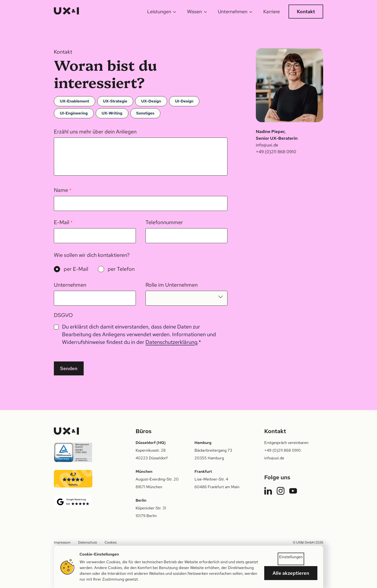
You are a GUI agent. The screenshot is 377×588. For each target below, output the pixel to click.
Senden (69, 368)
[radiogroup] (94, 269)
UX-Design (151, 101)
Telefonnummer (164, 222)
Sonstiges (145, 113)
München (144, 471)
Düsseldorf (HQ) (151, 443)
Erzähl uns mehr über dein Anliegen (95, 132)
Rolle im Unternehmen (172, 285)
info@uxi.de (267, 145)
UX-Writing (112, 113)
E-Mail (63, 222)
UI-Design (184, 101)
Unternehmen (70, 285)
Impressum (62, 542)
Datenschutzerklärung (171, 342)
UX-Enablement (75, 101)
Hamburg (203, 443)
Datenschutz (88, 542)
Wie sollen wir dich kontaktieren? (92, 255)
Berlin (141, 500)
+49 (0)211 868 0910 (276, 152)
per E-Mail (76, 269)
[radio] (57, 269)
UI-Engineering (74, 113)
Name (63, 190)
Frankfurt (203, 471)
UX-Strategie (115, 101)
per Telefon (121, 269)
